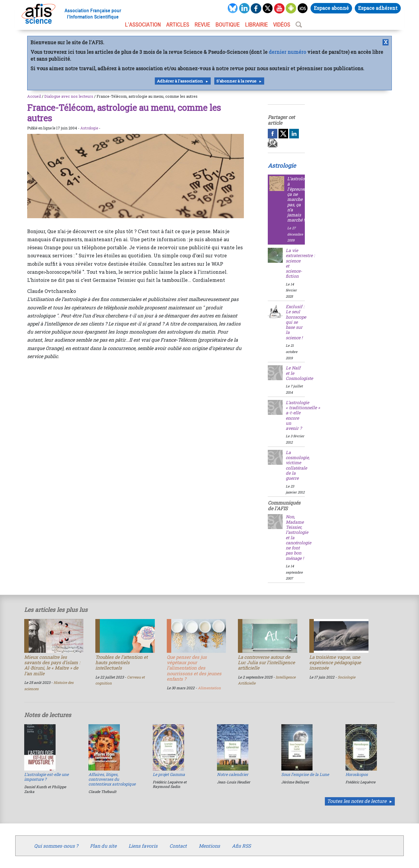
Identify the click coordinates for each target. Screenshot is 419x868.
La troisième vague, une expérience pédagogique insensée (335, 662)
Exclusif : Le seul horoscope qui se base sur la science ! (296, 322)
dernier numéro (287, 52)
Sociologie (347, 677)
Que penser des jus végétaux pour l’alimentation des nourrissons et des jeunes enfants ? (194, 668)
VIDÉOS (282, 25)
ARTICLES (178, 25)
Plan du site (103, 846)
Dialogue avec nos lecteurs (69, 96)
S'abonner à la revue (236, 81)
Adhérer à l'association (180, 81)
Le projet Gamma (169, 774)
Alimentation (209, 688)
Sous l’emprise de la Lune (305, 774)
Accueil (34, 96)
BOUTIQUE (228, 25)
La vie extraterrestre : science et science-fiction (300, 263)
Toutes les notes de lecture (357, 801)
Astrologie (89, 128)
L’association (143, 25)
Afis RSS (241, 846)
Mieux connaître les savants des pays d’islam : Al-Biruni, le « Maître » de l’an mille (52, 665)
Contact (178, 846)
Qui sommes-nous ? (56, 846)
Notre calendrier (233, 774)
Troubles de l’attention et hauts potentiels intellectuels (121, 662)
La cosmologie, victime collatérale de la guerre (298, 465)
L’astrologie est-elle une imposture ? (46, 777)
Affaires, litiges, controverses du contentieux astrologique (112, 779)
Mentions (209, 846)
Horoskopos (357, 774)
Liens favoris (143, 846)
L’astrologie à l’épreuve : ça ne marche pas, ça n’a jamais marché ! (299, 199)
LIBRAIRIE (256, 25)
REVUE (202, 25)
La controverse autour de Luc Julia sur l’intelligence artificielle (266, 662)
